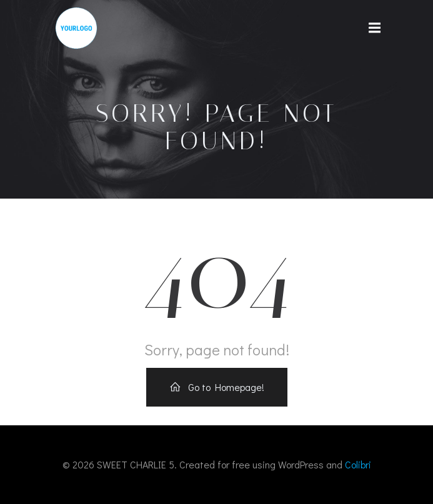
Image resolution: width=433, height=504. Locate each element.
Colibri (358, 464)
